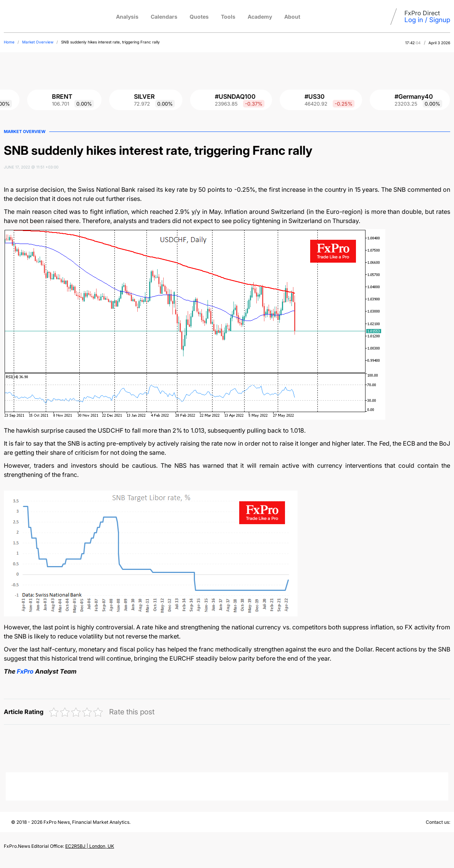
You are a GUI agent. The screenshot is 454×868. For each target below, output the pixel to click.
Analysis (127, 17)
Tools (228, 17)
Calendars (164, 17)
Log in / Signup (427, 20)
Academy (260, 17)
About (292, 17)
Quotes (199, 17)
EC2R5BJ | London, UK (90, 846)
